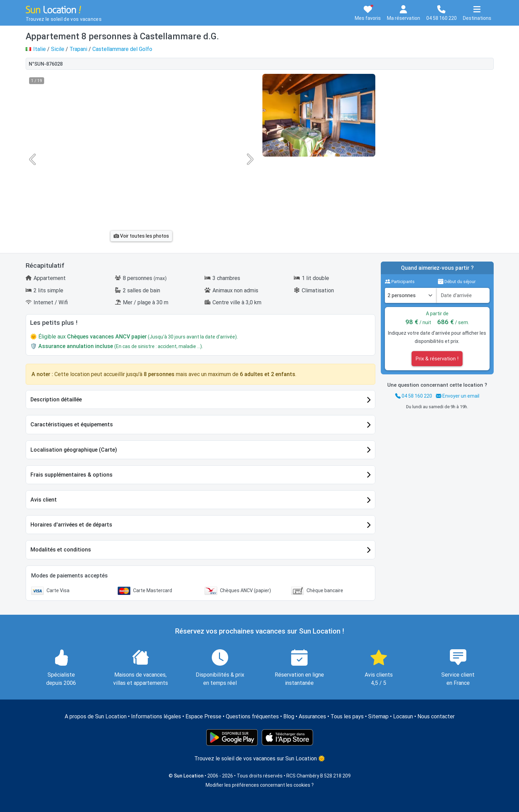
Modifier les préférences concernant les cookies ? (260, 785)
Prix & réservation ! (437, 359)
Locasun (403, 716)
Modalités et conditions (61, 550)
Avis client (44, 500)
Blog (289, 716)
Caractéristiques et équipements (72, 424)
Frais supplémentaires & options (72, 475)
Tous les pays (347, 716)
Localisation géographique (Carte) (74, 450)
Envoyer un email (458, 396)
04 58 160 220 (414, 396)
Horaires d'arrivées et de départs (71, 525)
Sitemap (378, 716)
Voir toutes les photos (141, 236)
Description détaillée (56, 400)
